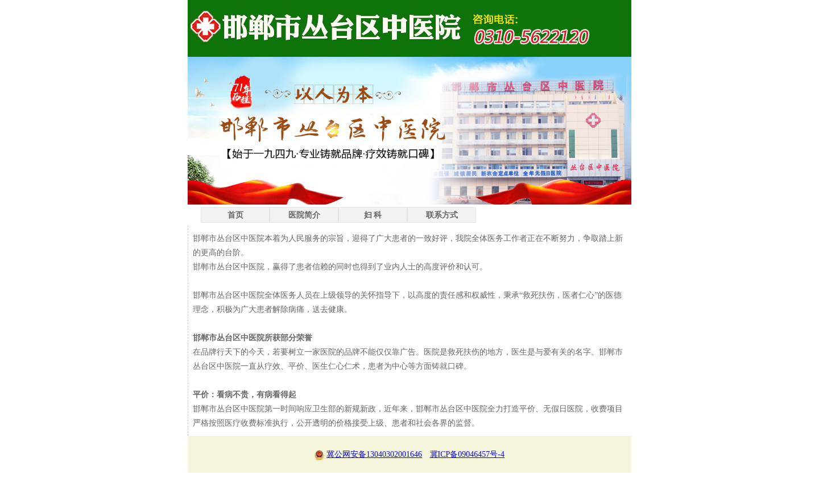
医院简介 (304, 215)
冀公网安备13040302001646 (368, 454)
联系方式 (442, 215)
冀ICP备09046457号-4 (467, 454)
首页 (235, 215)
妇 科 (373, 215)
